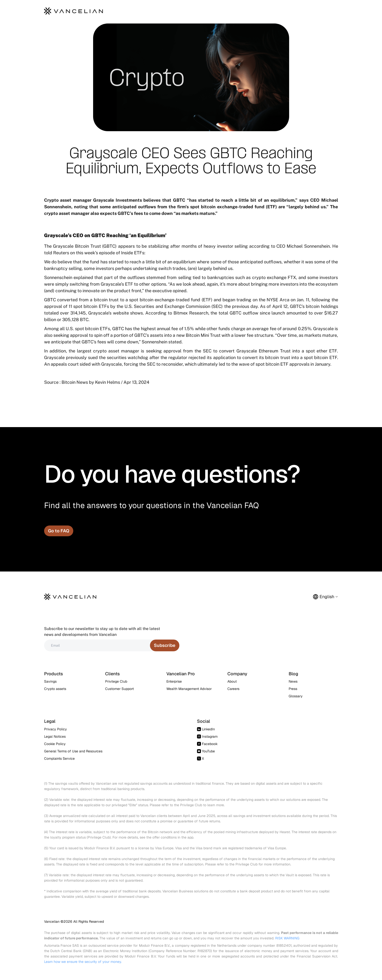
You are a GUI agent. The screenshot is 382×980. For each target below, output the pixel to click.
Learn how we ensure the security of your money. (83, 962)
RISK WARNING (287, 938)
